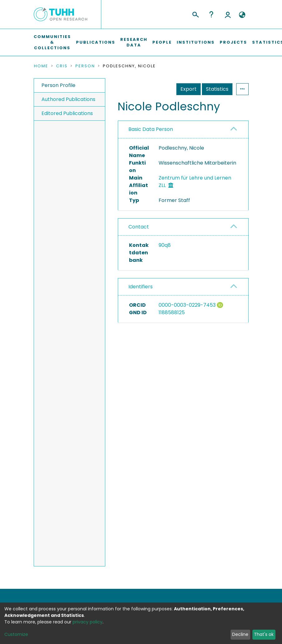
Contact (139, 227)
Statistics (217, 89)
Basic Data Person (151, 129)
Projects (233, 42)
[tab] (183, 130)
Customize (16, 634)
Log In (228, 14)
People (162, 42)
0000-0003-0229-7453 (187, 305)
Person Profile (58, 85)
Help (211, 14)
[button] (242, 15)
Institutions (196, 42)
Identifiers (141, 287)
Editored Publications (67, 113)
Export (189, 89)
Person (85, 66)
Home (41, 66)
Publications (96, 42)
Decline (240, 634)
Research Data (134, 42)
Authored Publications (68, 99)
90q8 (165, 245)
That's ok (264, 634)
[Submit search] (195, 14)
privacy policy (88, 622)
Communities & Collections (52, 42)
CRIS (62, 66)
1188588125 (172, 312)
